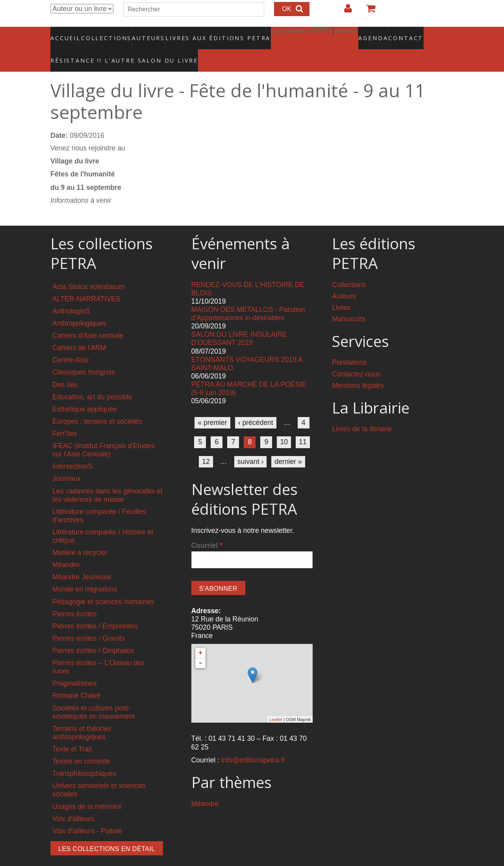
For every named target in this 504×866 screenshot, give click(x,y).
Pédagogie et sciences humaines (103, 585)
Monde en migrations (85, 573)
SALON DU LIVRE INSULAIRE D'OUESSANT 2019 (239, 322)
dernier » (288, 445)
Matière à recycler (80, 536)
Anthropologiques (79, 306)
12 (206, 445)
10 (284, 425)
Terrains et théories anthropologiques (82, 716)
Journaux (67, 462)
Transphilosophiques (84, 757)
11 (303, 425)
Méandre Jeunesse (82, 560)
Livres (341, 291)
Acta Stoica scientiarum (89, 270)
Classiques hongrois (83, 356)
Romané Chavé (76, 679)
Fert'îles (65, 417)
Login (344, 11)
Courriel (207, 529)
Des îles (65, 368)
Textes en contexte (81, 745)
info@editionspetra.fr (253, 743)
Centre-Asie (71, 343)
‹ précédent (256, 406)
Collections (104, 33)
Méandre (66, 548)
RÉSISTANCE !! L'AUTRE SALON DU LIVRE (105, 48)
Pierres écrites (74, 597)
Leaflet (276, 703)
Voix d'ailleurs (73, 802)
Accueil (66, 33)
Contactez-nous (356, 357)
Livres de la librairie (362, 412)
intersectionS (72, 450)
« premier (212, 406)
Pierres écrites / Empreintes (95, 609)
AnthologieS (71, 294)
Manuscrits (349, 302)
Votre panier (367, 11)
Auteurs (143, 33)
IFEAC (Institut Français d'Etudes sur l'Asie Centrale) (104, 433)
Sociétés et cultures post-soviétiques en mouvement (94, 695)
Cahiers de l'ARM (79, 331)
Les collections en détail (107, 832)
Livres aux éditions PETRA (201, 33)
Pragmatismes (74, 667)
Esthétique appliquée (85, 392)
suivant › (251, 445)
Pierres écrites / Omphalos (93, 634)
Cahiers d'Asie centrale (88, 319)
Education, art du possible (92, 380)
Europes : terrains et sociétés (97, 404)
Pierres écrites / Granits (89, 621)
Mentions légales (358, 369)
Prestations (349, 346)
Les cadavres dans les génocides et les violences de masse (107, 478)
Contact (378, 33)
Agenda (345, 33)
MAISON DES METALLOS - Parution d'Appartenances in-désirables (248, 297)
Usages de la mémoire (87, 790)
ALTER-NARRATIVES (86, 282)
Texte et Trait (72, 732)
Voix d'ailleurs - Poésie (87, 814)
